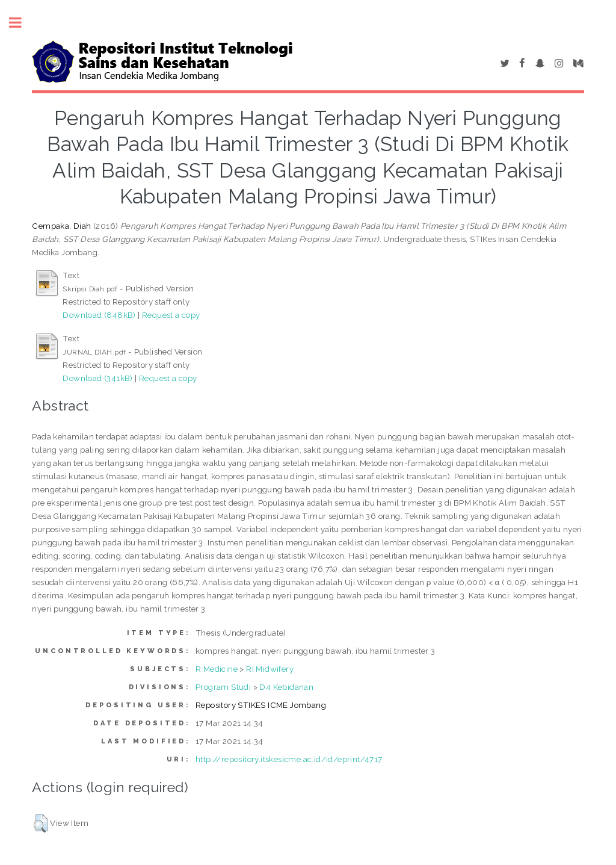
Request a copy (171, 315)
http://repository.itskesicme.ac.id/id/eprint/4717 (289, 759)
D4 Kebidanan (286, 687)
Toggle (22, 23)
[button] (41, 823)
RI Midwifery (270, 669)
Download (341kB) (97, 378)
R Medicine (217, 669)
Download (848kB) (99, 315)
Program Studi (223, 687)
